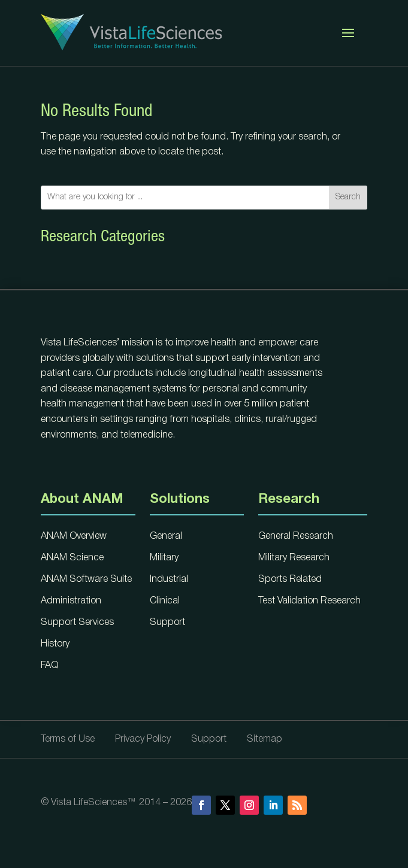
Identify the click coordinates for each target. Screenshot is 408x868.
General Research (296, 536)
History (55, 644)
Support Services (77, 623)
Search (348, 197)
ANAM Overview (74, 536)
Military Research (294, 558)
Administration (71, 601)
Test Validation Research (309, 601)
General (166, 536)
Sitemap (265, 739)
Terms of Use (68, 739)
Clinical (165, 601)
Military (164, 558)
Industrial (169, 579)
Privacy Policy (143, 739)
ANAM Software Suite (86, 579)
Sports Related (290, 579)
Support (167, 623)
